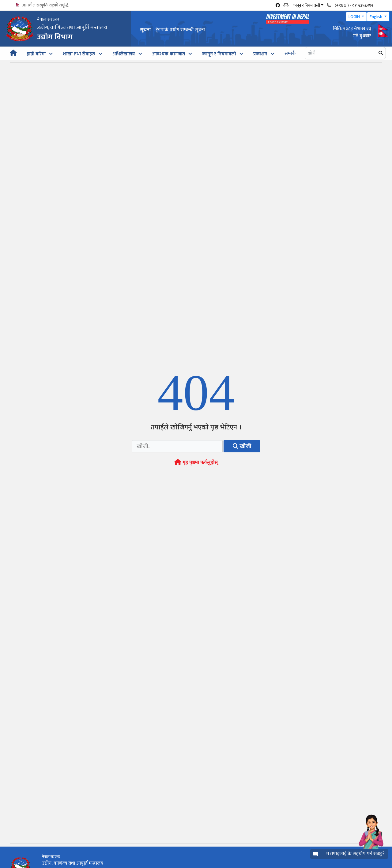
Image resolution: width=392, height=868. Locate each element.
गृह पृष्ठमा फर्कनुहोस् (196, 462)
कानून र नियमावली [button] (306, 5)
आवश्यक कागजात (169, 54)
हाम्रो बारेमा (36, 54)
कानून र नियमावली (219, 54)
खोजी (242, 446)
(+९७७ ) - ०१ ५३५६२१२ (354, 5)
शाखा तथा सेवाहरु (79, 54)
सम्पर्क (290, 53)
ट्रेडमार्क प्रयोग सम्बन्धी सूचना (180, 30)
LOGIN (355, 17)
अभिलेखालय (124, 54)
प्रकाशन (260, 54)
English (376, 17)
